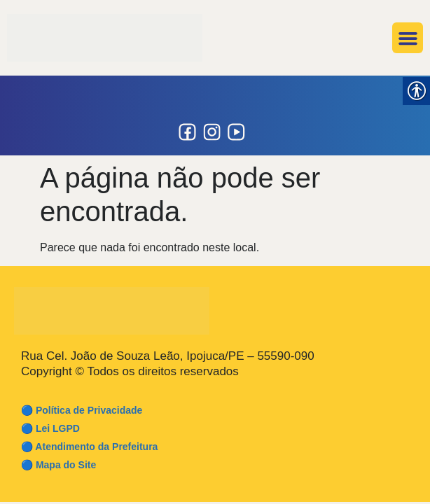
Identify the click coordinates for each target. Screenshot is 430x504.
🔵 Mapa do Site (58, 465)
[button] (408, 38)
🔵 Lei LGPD (50, 428)
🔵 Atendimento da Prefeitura (89, 447)
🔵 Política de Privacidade (82, 410)
